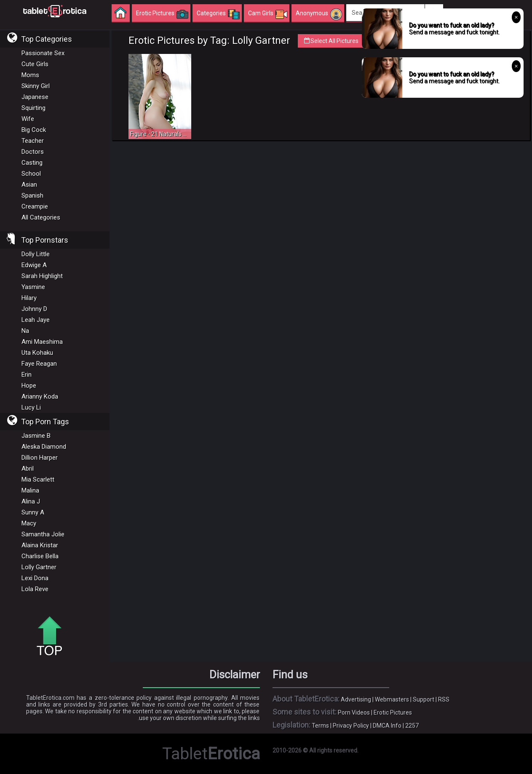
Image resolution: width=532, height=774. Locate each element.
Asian (29, 185)
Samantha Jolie (43, 534)
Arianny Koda (40, 396)
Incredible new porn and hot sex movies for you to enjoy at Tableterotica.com (55, 11)
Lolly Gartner (39, 567)
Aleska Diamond (44, 447)
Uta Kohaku (37, 353)
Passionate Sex (43, 53)
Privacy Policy (351, 726)
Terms (320, 726)
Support (424, 699)
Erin (27, 375)
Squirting (33, 108)
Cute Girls (35, 64)
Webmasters (392, 699)
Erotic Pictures (393, 712)
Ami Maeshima (42, 342)
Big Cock (34, 130)
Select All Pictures (336, 41)
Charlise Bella (40, 556)
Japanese (35, 97)
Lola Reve (35, 589)
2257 (412, 726)
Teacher (33, 141)
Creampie (35, 206)
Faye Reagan (39, 364)
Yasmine (33, 287)
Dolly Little (36, 254)
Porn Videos (354, 712)
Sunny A (33, 512)
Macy (29, 523)
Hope (29, 386)
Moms (30, 75)
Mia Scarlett (38, 479)
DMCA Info (387, 726)
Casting (32, 163)
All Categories (41, 217)
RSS (444, 699)
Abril (28, 469)
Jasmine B (36, 436)
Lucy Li (31, 407)
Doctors (33, 152)
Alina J (31, 501)
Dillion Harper (40, 458)
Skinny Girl (36, 86)
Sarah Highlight (42, 276)
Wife (28, 119)
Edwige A (34, 265)
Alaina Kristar (40, 545)
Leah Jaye (36, 320)
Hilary (29, 298)
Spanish (32, 196)
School (31, 174)
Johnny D (34, 309)
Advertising (356, 699)
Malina (30, 490)
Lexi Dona (35, 578)
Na (25, 331)
